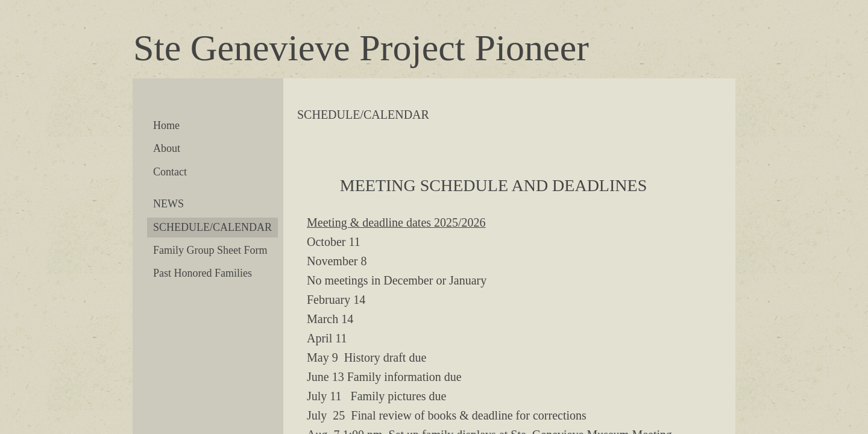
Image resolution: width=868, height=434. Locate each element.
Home (166, 125)
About (167, 148)
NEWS (168, 204)
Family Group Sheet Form (210, 250)
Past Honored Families (203, 273)
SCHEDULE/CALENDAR (212, 227)
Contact (170, 172)
